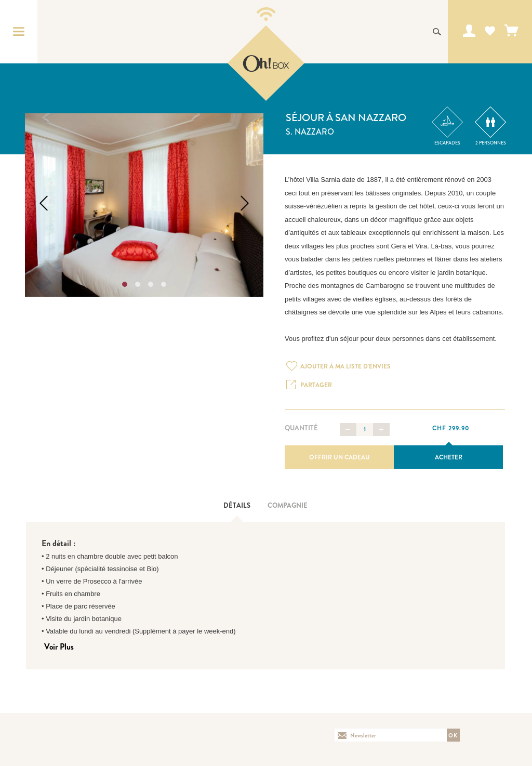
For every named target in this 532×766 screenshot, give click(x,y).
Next (245, 203)
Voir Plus (59, 647)
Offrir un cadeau (340, 457)
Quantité (301, 428)
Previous (44, 203)
